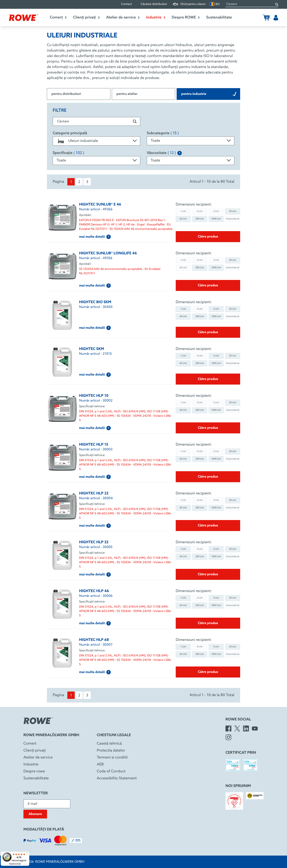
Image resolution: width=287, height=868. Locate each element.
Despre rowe (34, 771)
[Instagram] (228, 737)
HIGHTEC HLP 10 (94, 396)
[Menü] (27, 854)
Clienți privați (87, 18)
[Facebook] (228, 728)
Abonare (35, 814)
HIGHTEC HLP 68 (94, 640)
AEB (100, 765)
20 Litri (233, 211)
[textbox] (96, 141)
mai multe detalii (95, 237)
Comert (30, 744)
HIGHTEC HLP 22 (94, 494)
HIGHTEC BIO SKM (95, 302)
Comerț (58, 18)
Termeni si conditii (112, 758)
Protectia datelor (111, 751)
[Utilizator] (276, 18)
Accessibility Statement (117, 778)
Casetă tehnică (109, 744)
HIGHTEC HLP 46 (94, 591)
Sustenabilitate (219, 18)
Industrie (156, 18)
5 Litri (216, 309)
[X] (237, 728)
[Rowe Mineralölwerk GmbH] (23, 18)
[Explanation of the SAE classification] (180, 153)
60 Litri (183, 219)
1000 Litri (216, 219)
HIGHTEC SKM (92, 349)
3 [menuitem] (87, 182)
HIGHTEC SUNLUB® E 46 (100, 205)
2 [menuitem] (79, 182)
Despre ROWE (186, 18)
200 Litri (200, 219)
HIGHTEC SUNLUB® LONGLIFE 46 (108, 253)
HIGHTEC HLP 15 (94, 445)
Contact (127, 4)
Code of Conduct (111, 771)
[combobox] (96, 141)
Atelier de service (123, 18)
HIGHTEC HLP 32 (94, 542)
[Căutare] (277, 4)
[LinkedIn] (246, 728)
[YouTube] (255, 728)
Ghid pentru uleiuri (189, 4)
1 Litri (183, 309)
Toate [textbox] (155, 141)
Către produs (208, 237)
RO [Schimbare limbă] (215, 4)
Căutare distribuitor (154, 4)
